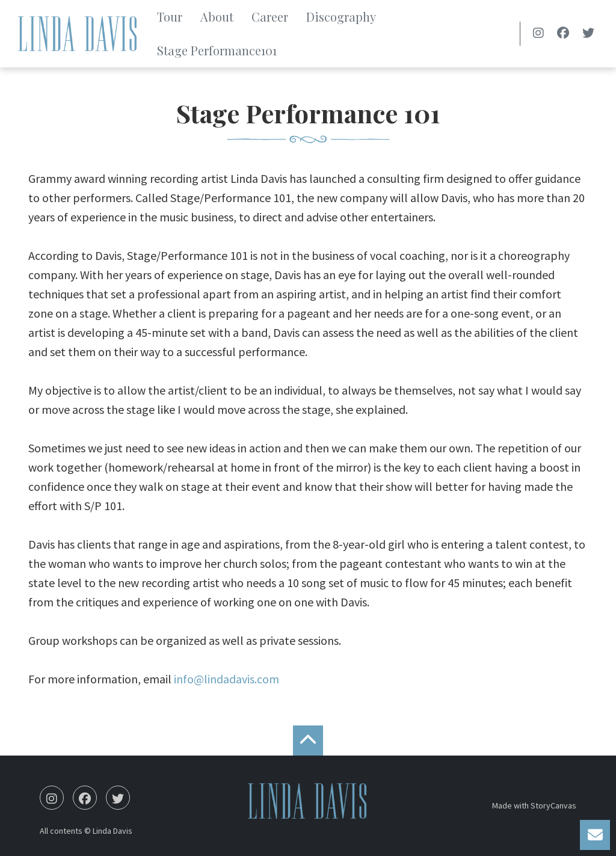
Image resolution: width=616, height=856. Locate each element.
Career (270, 17)
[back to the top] (308, 741)
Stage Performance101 (217, 50)
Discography (341, 17)
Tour (170, 17)
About (217, 17)
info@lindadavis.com (226, 679)
